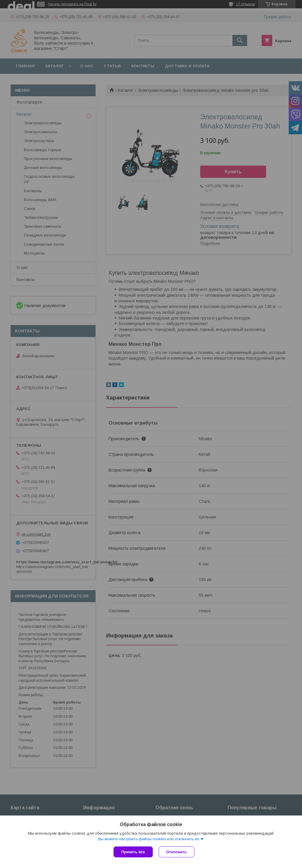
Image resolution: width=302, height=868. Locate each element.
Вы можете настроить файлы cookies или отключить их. (149, 839)
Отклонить (177, 852)
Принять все (133, 852)
